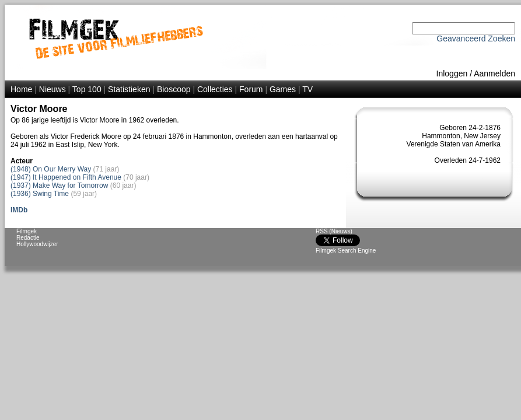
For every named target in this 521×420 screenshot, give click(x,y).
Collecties (215, 89)
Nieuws (53, 89)
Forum (251, 89)
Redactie (28, 238)
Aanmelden (494, 73)
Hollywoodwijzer (37, 244)
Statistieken (129, 89)
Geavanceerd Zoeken (476, 38)
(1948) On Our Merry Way (51, 169)
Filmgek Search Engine (346, 251)
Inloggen (452, 73)
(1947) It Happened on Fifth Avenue (66, 177)
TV (307, 89)
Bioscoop (174, 89)
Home (21, 89)
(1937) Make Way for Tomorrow (59, 185)
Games (283, 89)
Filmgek (27, 231)
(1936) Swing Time (40, 194)
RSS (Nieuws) (334, 231)
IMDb (19, 210)
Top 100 (87, 89)
